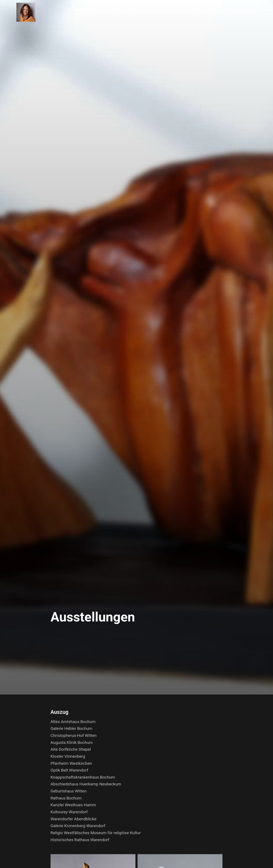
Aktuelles (107, 12)
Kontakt (221, 12)
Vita (123, 12)
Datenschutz (243, 12)
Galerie (168, 12)
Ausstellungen (144, 12)
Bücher (185, 12)
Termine (202, 12)
